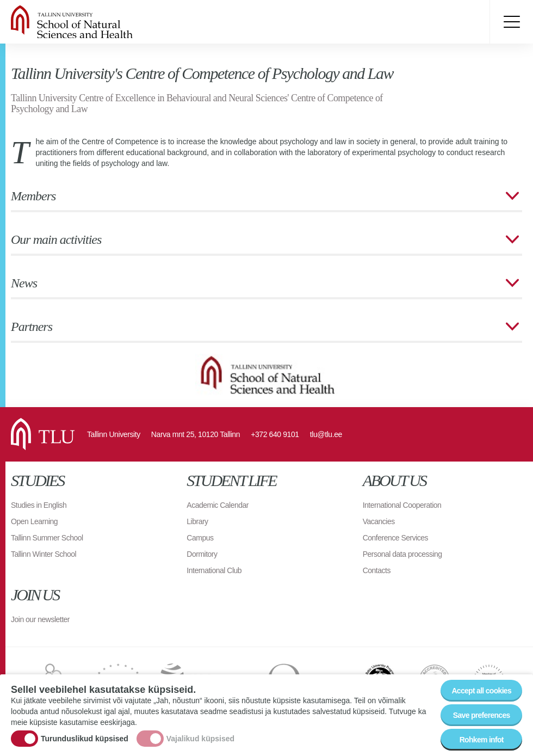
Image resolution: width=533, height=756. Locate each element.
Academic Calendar (218, 505)
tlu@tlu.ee (326, 434)
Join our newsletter (40, 619)
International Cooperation (402, 505)
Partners (32, 327)
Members (33, 196)
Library (197, 521)
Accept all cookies (481, 692)
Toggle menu (511, 22)
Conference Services (395, 538)
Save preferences (482, 717)
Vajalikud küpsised (200, 740)
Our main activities (56, 239)
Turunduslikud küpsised (85, 740)
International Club (214, 570)
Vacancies (379, 521)
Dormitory (202, 554)
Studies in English (39, 505)
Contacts (377, 570)
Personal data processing (402, 554)
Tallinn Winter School (44, 554)
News (24, 283)
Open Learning (34, 521)
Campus (200, 538)
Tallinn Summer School (47, 538)
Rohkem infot (482, 741)
